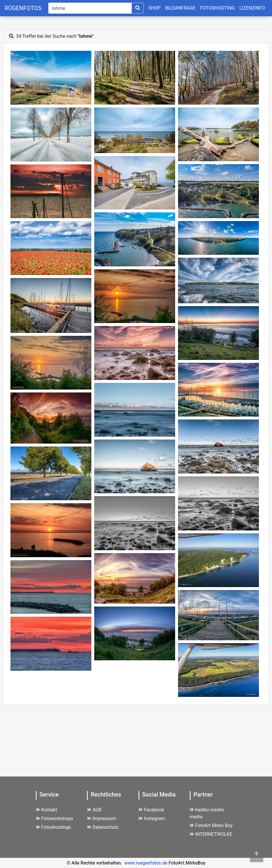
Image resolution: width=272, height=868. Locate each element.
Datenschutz (103, 827)
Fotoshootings (54, 827)
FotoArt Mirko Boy (211, 825)
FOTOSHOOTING (217, 8)
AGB (94, 810)
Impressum (102, 818)
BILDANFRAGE (180, 8)
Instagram (152, 818)
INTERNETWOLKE (211, 834)
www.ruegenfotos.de (146, 863)
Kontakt (47, 810)
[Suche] (90, 8)
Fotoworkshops (55, 818)
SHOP (154, 8)
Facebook (151, 810)
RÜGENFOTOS (23, 8)
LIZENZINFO (252, 8)
